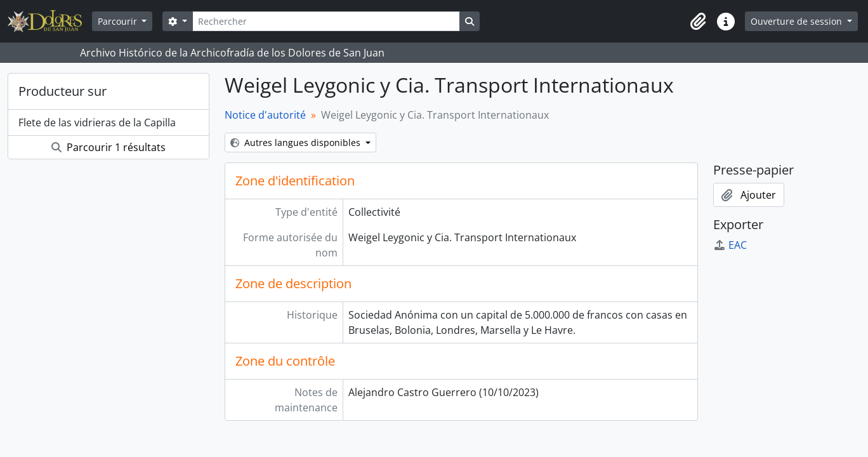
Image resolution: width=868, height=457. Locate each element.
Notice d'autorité (265, 115)
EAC (730, 245)
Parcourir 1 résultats (109, 147)
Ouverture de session (798, 21)
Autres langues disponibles (297, 142)
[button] (698, 22)
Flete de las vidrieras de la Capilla (97, 123)
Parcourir (119, 21)
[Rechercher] (326, 21)
